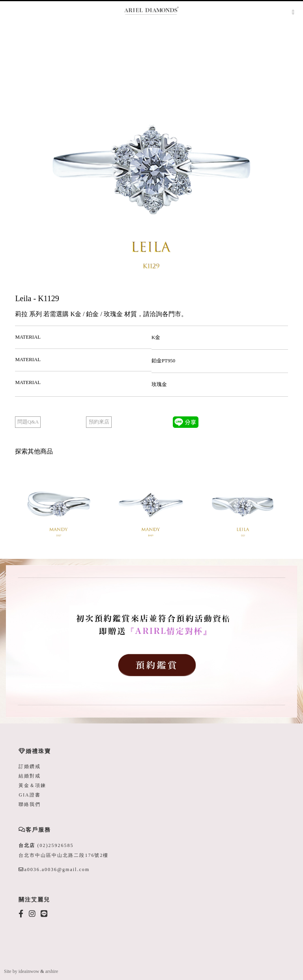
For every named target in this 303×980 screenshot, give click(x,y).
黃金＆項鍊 (32, 785)
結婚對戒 (30, 776)
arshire (52, 971)
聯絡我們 (30, 804)
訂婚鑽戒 (30, 766)
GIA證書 (29, 795)
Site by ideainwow (22, 971)
